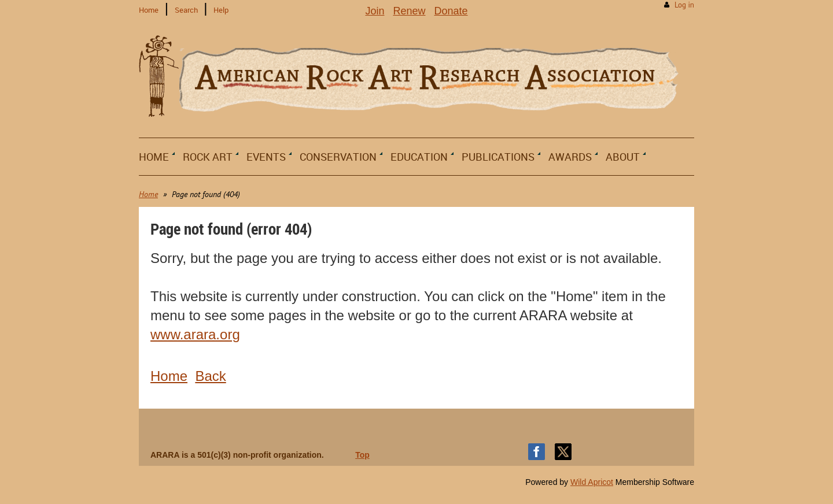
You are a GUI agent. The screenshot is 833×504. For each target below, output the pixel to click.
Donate (451, 11)
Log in (684, 5)
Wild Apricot (592, 482)
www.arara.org (195, 334)
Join (375, 11)
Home (149, 10)
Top (362, 455)
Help (221, 10)
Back (210, 376)
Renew (409, 11)
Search (186, 10)
